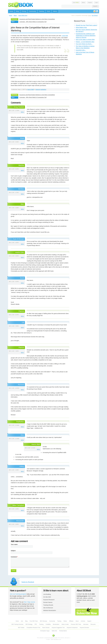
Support (90, 3)
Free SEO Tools (34, 621)
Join (76, 3)
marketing (43, 89)
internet (38, 89)
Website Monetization (50, 610)
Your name (14, 544)
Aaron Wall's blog (23, 15)
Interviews (86, 624)
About (83, 3)
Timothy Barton (63, 631)
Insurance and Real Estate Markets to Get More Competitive (37, 19)
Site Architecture (48, 608)
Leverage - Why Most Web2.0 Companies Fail (33, 22)
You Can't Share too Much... (84, 44)
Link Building (47, 594)
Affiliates (71, 621)
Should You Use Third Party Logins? (87, 25)
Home (11, 11)
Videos (55, 11)
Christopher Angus (45, 631)
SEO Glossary (43, 621)
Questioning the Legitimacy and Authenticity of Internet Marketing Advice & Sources (86, 36)
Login (96, 3)
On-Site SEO (47, 597)
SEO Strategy (29, 624)
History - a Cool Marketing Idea (85, 42)
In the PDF (65, 36)
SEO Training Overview (17, 624)
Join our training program (18, 594)
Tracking (41, 624)
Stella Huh (54, 631)
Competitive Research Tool (33, 628)
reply (23, 112)
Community (32, 11)
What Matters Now (81, 27)
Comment (14, 557)
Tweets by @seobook (28, 582)
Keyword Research (49, 600)
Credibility (48, 624)
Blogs (15, 15)
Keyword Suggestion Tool (58, 628)
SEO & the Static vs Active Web (85, 40)
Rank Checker (46, 628)
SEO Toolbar (21, 628)
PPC (36, 624)
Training (41, 11)
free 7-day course (29, 602)
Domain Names (48, 602)
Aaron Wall (30, 89)
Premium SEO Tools (76, 624)
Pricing (24, 11)
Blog (17, 11)
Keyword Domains (84, 628)
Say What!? (95, 15)
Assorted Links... (81, 50)
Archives (83, 621)
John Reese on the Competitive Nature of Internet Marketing (35, 29)
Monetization (56, 624)
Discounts (93, 624)
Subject (13, 551)
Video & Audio (65, 624)
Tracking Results (48, 605)
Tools (48, 11)
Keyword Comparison (72, 628)
